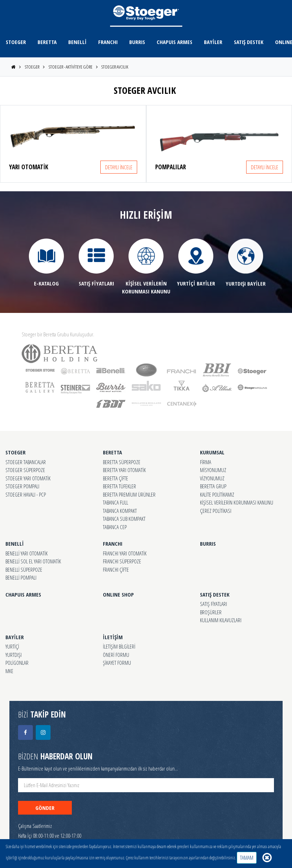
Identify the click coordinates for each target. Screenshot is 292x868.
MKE (9, 671)
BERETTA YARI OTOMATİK (124, 470)
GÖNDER (45, 808)
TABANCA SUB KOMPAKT (124, 519)
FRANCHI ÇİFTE (116, 570)
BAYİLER (213, 42)
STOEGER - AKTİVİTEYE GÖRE (71, 67)
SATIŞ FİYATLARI (213, 604)
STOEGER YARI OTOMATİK (28, 478)
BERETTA (47, 42)
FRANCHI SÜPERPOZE (122, 561)
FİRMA (206, 462)
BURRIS (137, 42)
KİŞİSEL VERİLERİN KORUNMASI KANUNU (237, 502)
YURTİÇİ (12, 646)
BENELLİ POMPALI (21, 577)
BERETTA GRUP (213, 486)
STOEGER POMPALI (22, 486)
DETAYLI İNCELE (119, 167)
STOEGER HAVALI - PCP (26, 494)
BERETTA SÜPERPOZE (122, 462)
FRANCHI (108, 42)
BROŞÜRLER (211, 612)
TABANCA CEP (115, 527)
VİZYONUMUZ (212, 478)
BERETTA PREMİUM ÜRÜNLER (129, 494)
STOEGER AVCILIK (115, 67)
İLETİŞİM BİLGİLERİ (119, 646)
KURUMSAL (212, 452)
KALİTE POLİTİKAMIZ (217, 494)
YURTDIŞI (14, 655)
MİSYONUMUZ (213, 470)
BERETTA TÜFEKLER (119, 486)
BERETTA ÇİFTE (116, 478)
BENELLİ (77, 42)
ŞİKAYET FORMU (117, 663)
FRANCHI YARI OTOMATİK (125, 553)
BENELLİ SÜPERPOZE (24, 570)
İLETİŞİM (113, 637)
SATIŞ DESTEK (249, 42)
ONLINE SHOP (118, 594)
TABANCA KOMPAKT (120, 511)
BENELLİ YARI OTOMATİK (27, 553)
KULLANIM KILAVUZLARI (221, 620)
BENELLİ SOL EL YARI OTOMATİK (33, 561)
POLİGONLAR (17, 663)
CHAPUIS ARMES (175, 42)
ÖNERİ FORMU (116, 655)
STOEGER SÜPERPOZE (25, 470)
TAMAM (247, 858)
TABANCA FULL (116, 502)
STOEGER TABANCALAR (26, 462)
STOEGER (16, 42)
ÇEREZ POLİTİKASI (216, 511)
